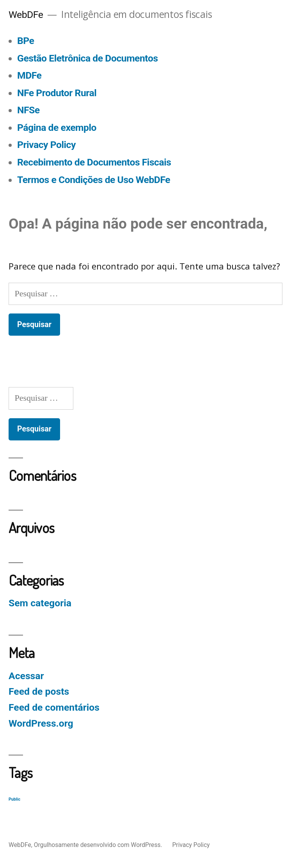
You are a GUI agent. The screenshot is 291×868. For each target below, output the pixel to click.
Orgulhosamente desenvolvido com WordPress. (99, 845)
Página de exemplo (57, 128)
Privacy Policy (46, 145)
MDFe (29, 75)
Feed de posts (39, 691)
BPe (26, 41)
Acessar (26, 676)
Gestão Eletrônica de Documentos (88, 58)
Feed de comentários (54, 707)
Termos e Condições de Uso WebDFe (94, 180)
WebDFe (26, 15)
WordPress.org (41, 723)
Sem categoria (40, 603)
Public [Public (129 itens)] (14, 799)
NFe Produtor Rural (57, 93)
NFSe (28, 110)
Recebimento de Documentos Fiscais (94, 162)
